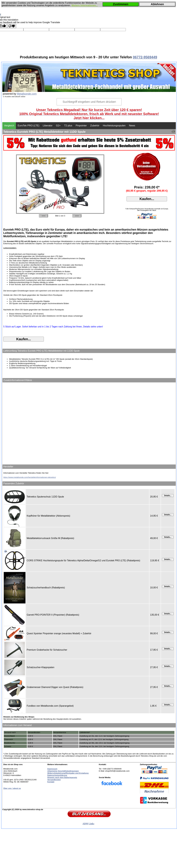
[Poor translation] (12, 26)
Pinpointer (81, 126)
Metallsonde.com (27, 94)
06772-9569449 (145, 57)
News (132, 126)
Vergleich (9, 126)
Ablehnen (157, 4)
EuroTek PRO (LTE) (28, 126)
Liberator (48, 126)
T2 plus (68, 126)
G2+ (58, 126)
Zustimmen (121, 4)
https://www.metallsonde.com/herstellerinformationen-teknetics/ (30, 477)
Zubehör (95, 126)
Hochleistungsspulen (114, 126)
